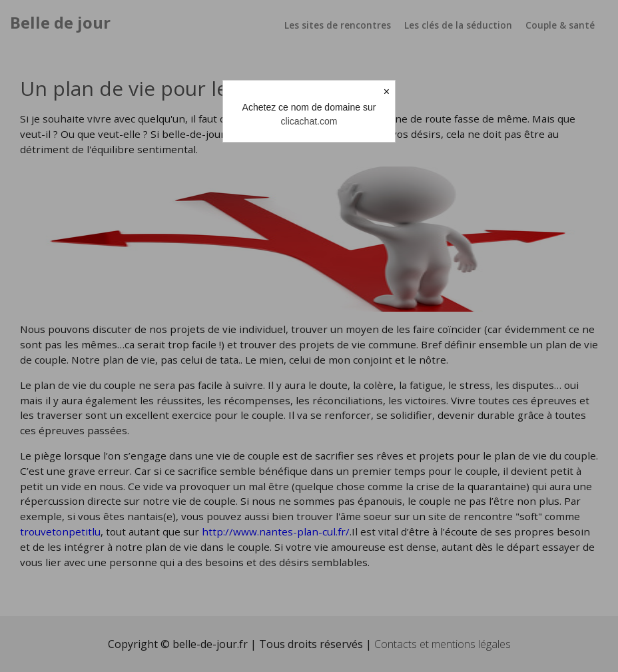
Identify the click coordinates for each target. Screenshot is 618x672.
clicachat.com (309, 121)
